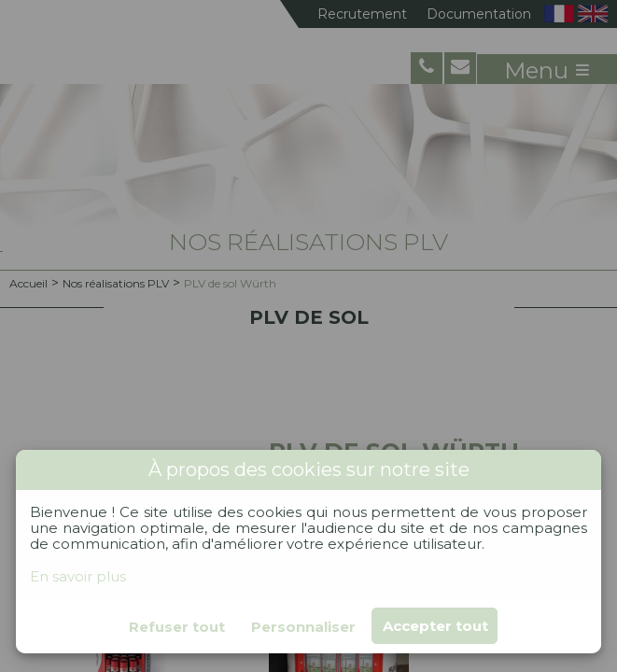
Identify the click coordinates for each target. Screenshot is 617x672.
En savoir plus (78, 576)
